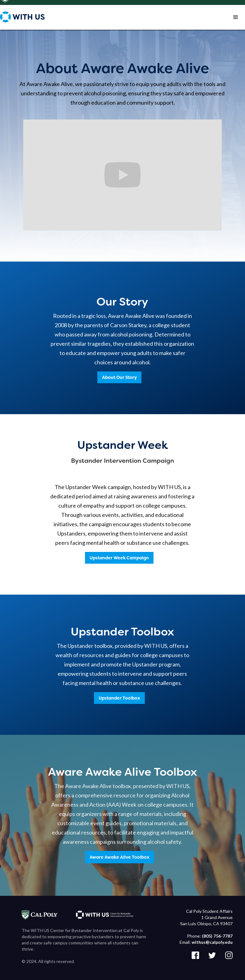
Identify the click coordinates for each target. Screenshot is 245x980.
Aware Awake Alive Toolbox (120, 857)
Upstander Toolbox (119, 698)
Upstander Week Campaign (119, 558)
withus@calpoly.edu (212, 942)
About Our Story (119, 377)
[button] (236, 19)
